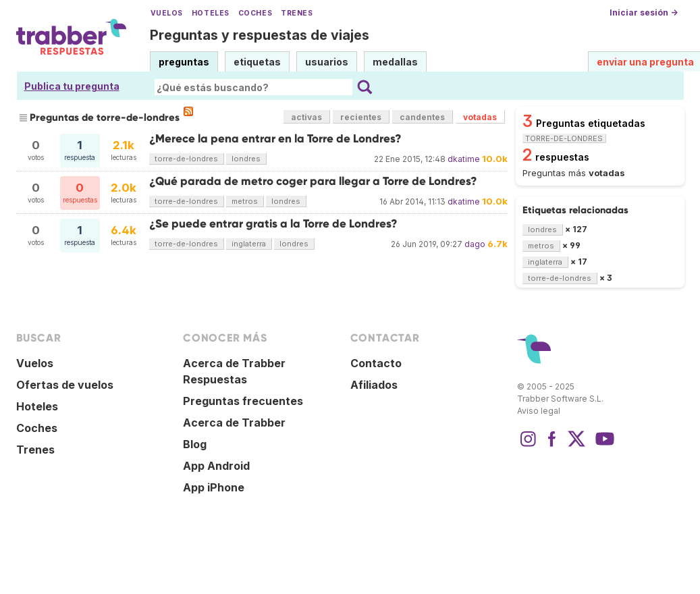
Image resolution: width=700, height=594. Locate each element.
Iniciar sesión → (644, 12)
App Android (216, 466)
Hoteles (211, 13)
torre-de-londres (186, 159)
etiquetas (257, 62)
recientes (361, 117)
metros (245, 201)
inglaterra (249, 244)
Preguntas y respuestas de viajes (260, 35)
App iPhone (214, 487)
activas (306, 117)
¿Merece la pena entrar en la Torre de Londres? (275, 139)
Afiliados (374, 385)
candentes (422, 117)
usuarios (327, 62)
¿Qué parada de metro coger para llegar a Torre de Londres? (313, 181)
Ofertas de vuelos (65, 385)
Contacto (376, 363)
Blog (195, 444)
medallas (395, 62)
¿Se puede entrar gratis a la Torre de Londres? (273, 224)
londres (246, 159)
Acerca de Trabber (234, 423)
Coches (255, 13)
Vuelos (167, 13)
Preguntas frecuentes (243, 401)
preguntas (184, 62)
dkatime (464, 159)
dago (475, 244)
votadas (480, 117)
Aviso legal (539, 411)
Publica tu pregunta (72, 86)
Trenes (297, 13)
